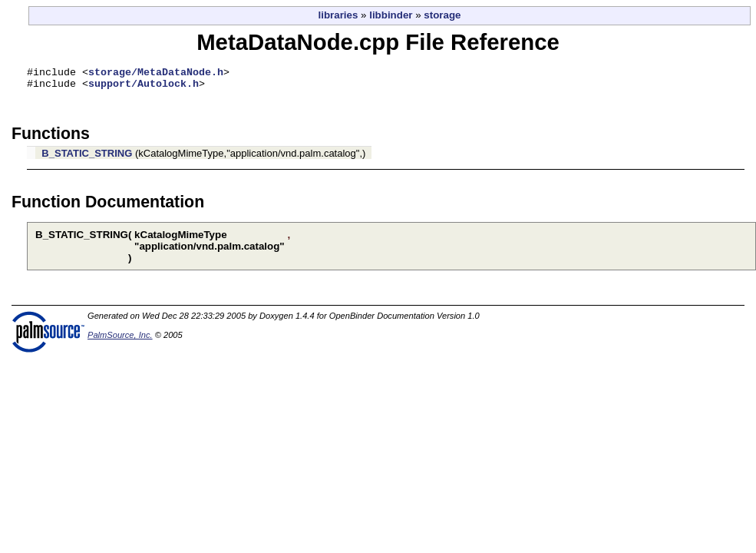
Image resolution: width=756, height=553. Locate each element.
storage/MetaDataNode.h (156, 74)
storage (442, 15)
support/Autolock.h (144, 88)
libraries (338, 15)
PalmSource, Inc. (120, 339)
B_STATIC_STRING (87, 158)
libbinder (391, 15)
